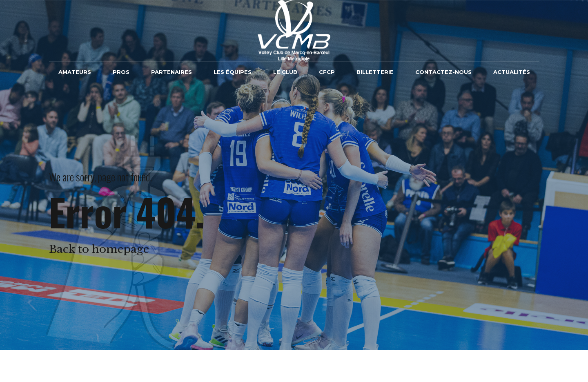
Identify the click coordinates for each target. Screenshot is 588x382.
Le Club (285, 72)
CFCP (327, 72)
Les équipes (233, 72)
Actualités (512, 72)
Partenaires (171, 72)
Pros (121, 72)
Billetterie (375, 72)
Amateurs (75, 72)
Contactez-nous (443, 72)
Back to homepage (99, 249)
